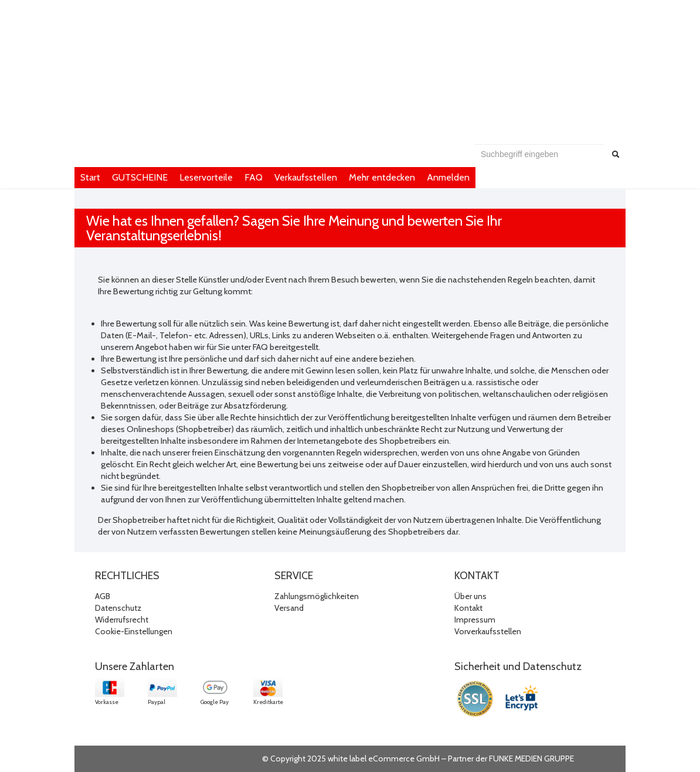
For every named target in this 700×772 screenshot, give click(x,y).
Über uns (470, 596)
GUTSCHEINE (140, 177)
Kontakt (468, 608)
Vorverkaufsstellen (488, 631)
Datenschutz (118, 608)
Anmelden (448, 177)
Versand (289, 608)
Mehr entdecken (382, 177)
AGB (103, 596)
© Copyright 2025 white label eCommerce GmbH (351, 759)
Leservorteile (206, 177)
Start (90, 177)
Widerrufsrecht (122, 620)
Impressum (475, 620)
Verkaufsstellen (306, 177)
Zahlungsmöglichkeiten (317, 596)
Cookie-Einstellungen (134, 631)
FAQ (254, 177)
